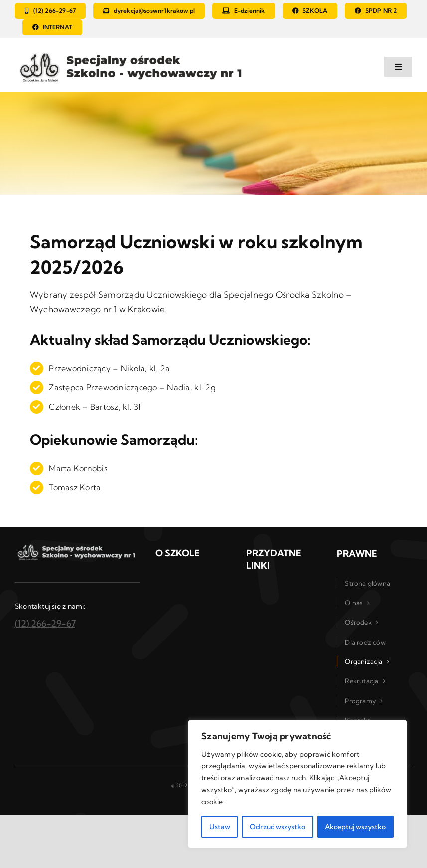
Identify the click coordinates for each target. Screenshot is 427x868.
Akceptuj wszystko (355, 827)
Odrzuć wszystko (278, 827)
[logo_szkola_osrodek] (133, 52)
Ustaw (220, 827)
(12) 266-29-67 (45, 623)
